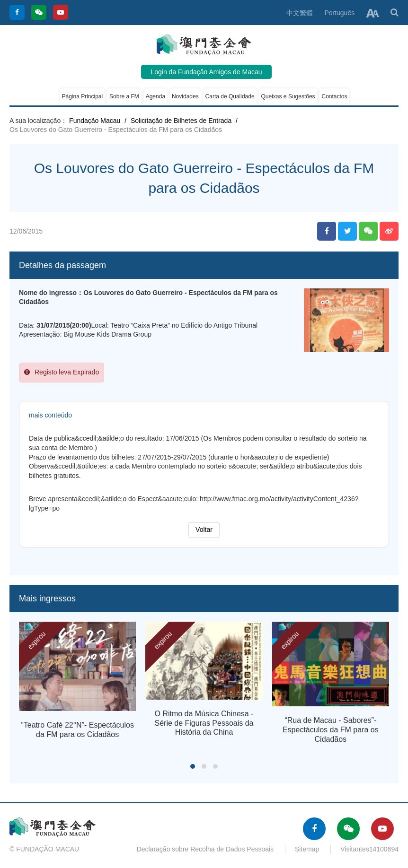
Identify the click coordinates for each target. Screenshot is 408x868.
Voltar (204, 529)
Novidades (185, 96)
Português (339, 13)
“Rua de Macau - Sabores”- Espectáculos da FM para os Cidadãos (331, 729)
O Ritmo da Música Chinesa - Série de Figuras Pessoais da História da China (204, 723)
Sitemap (307, 849)
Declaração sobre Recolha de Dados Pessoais (205, 849)
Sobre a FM (124, 96)
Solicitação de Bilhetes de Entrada (181, 121)
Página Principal (82, 96)
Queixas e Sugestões (288, 96)
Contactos (334, 96)
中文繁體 (300, 13)
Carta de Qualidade (230, 96)
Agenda (155, 96)
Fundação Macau (95, 121)
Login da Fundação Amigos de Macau (206, 72)
